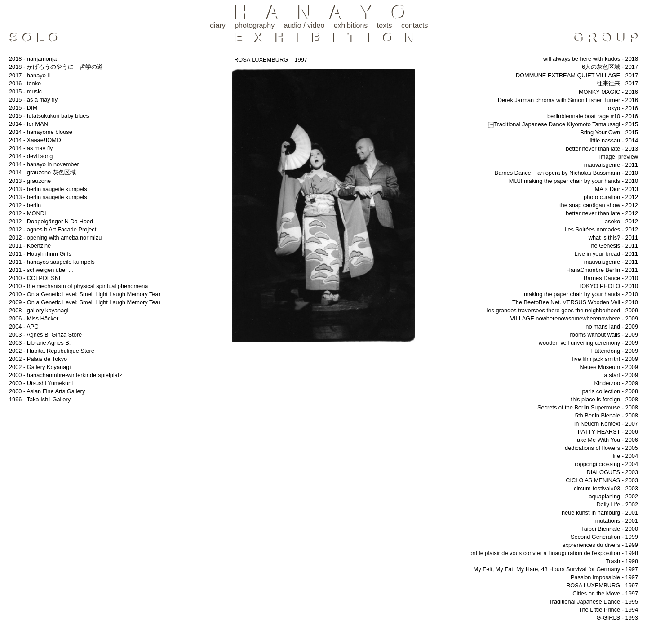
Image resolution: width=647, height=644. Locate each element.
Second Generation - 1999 (604, 537)
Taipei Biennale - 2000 (609, 529)
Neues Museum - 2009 (609, 367)
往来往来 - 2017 (617, 83)
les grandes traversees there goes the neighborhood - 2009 (563, 310)
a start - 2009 (621, 375)
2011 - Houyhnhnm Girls (40, 254)
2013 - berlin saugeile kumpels (48, 189)
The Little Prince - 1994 (608, 610)
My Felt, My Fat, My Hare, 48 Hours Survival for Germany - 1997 (556, 569)
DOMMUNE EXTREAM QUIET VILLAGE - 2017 (577, 75)
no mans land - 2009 (612, 326)
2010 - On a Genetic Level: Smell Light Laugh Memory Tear (85, 294)
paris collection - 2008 (610, 391)
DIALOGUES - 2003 (612, 472)
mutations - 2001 (617, 521)
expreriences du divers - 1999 (600, 545)
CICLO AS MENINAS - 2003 (602, 480)
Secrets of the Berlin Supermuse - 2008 (588, 407)
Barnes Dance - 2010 (611, 278)
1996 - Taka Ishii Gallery (40, 399)
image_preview (619, 157)
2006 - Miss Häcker (34, 318)
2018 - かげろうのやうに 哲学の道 (56, 67)
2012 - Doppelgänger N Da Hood (51, 221)
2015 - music (25, 91)
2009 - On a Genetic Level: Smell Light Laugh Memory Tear (85, 302)
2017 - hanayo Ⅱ (29, 75)
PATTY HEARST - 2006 (608, 432)
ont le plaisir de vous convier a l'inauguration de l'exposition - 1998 (554, 553)
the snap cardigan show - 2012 (599, 205)
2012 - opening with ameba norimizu (55, 238)
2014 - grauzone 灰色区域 (42, 172)
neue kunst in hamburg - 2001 (600, 513)
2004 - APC (24, 326)
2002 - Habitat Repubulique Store (52, 351)
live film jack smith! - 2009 (605, 359)
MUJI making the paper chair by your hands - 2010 (574, 181)
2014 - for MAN (29, 124)
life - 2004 (625, 456)
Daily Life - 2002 (617, 504)
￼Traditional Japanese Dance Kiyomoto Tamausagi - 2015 (563, 124)
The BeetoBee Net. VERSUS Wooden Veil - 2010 (575, 302)
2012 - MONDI (28, 213)
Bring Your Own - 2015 (609, 132)
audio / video (304, 25)
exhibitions (351, 25)
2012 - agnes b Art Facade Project (53, 229)
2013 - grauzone (30, 181)
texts (385, 25)
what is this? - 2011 (613, 238)
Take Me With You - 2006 (606, 440)
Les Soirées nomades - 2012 (601, 229)
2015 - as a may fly (33, 100)
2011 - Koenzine (30, 246)
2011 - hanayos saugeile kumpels (52, 262)
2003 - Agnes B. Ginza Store (45, 335)
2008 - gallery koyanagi (39, 310)
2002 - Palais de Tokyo (38, 359)
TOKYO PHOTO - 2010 (608, 286)
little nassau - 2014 (614, 140)
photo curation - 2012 (611, 197)
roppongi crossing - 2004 (606, 464)
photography (255, 25)
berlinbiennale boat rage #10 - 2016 (593, 116)
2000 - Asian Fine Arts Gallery (47, 391)
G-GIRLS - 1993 (617, 618)
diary (218, 25)
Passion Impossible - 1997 (604, 577)
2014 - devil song (31, 156)
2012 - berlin (25, 205)
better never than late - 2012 (602, 213)
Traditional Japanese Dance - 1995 (593, 602)
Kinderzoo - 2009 (616, 383)
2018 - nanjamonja (33, 59)
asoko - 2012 (621, 221)
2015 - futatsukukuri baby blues (49, 116)
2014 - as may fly (31, 148)
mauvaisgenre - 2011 (611, 165)
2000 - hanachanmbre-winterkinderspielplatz (66, 375)
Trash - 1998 (622, 561)
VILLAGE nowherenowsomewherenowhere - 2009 (574, 318)
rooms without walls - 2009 (604, 335)
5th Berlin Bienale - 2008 (607, 415)
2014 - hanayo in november (44, 164)
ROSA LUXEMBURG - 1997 (602, 585)
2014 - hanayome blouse (41, 132)
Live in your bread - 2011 (606, 254)
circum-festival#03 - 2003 (606, 488)
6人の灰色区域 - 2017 (610, 67)
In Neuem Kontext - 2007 (606, 424)
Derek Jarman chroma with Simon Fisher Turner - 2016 (568, 100)
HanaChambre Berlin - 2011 (602, 270)
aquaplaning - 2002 (613, 496)
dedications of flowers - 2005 (601, 448)
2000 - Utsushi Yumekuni (41, 383)
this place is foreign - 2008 (605, 399)
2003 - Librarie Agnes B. (40, 343)
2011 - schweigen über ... (41, 270)
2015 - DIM (23, 108)
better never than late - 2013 (602, 149)
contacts (415, 25)
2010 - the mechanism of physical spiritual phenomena (78, 286)
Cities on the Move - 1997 (605, 593)
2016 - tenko (25, 83)
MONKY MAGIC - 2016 (608, 92)
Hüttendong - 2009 (614, 351)
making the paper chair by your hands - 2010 (581, 294)
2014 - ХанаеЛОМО (35, 140)
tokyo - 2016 (622, 108)
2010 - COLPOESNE (36, 278)
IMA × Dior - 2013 (616, 189)
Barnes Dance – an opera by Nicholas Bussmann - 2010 (566, 173)
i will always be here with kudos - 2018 (589, 59)
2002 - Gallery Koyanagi (40, 367)
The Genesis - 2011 (613, 246)
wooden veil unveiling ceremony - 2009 (588, 343)
